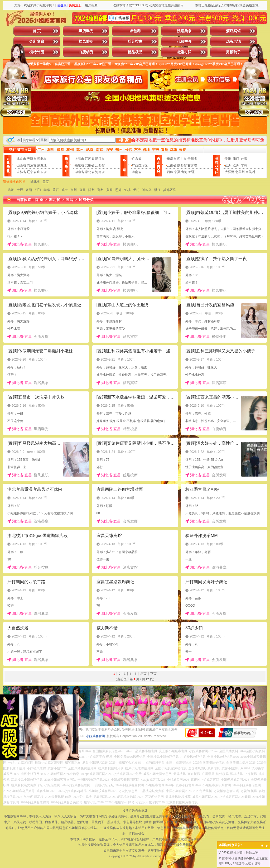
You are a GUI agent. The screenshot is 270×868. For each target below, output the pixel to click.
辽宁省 (32, 172)
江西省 (100, 165)
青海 (184, 172)
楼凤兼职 (86, 42)
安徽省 (90, 165)
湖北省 (90, 172)
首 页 (37, 31)
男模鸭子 (233, 52)
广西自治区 (140, 165)
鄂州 (100, 190)
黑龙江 (42, 165)
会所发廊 (37, 42)
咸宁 (65, 190)
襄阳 (29, 190)
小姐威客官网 (95, 736)
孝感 (47, 190)
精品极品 (135, 52)
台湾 (244, 159)
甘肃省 (192, 165)
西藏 (170, 172)
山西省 (21, 165)
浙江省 (100, 159)
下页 (153, 674)
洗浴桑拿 (184, 31)
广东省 (137, 159)
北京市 (21, 159)
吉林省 (21, 172)
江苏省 (90, 159)
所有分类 (86, 200)
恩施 (118, 190)
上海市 (79, 159)
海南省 (137, 172)
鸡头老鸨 (233, 42)
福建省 (79, 165)
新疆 (191, 172)
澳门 (236, 159)
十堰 (20, 190)
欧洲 (236, 165)
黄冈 (109, 190)
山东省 (42, 172)
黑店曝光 (86, 31)
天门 (136, 190)
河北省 (42, 159)
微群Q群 (184, 52)
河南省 (100, 172)
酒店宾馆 (233, 31)
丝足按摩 (135, 42)
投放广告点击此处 (135, 811)
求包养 (135, 31)
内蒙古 (32, 165)
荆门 (38, 190)
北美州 (240, 172)
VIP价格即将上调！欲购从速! (239, 853)
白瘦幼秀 (86, 52)
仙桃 (127, 190)
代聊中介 (184, 42)
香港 (228, 159)
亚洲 (228, 165)
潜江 (157, 190)
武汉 (11, 190)
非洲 (244, 165)
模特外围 (37, 52)
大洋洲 (230, 172)
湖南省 (79, 172)
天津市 (32, 159)
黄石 (56, 190)
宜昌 (83, 190)
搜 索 (124, 140)
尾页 (143, 674)
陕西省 (182, 165)
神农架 (147, 190)
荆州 (74, 190)
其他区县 (170, 190)
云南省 (172, 165)
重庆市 (172, 159)
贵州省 (192, 159)
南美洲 (250, 172)
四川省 (182, 159)
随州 (91, 190)
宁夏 (177, 172)
